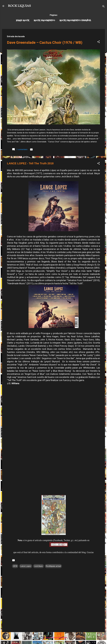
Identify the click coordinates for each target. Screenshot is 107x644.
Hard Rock (23, 21)
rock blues (38, 566)
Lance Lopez (26, 566)
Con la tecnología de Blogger (54, 637)
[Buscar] (103, 7)
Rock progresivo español (75, 21)
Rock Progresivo (44, 21)
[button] (98, 42)
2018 (15, 566)
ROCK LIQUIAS (19, 6)
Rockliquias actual (53, 566)
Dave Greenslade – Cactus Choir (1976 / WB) (45, 42)
